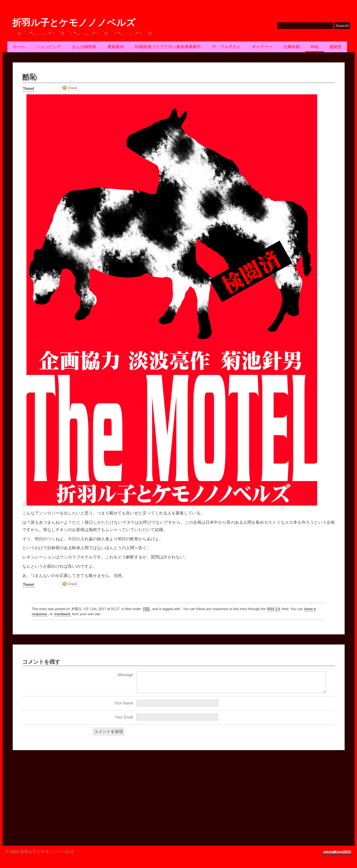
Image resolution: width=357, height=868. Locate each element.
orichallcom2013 (337, 856)
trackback (62, 614)
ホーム (19, 47)
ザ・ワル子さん (226, 47)
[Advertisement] (60, 799)
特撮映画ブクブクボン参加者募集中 (168, 47)
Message (125, 675)
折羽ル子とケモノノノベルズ (74, 23)
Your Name (124, 707)
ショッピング (48, 47)
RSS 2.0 (273, 609)
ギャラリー (262, 47)
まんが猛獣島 (84, 47)
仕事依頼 (292, 47)
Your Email (124, 721)
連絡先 (335, 47)
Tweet (29, 88)
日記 (146, 609)
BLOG (315, 46)
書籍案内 (116, 47)
